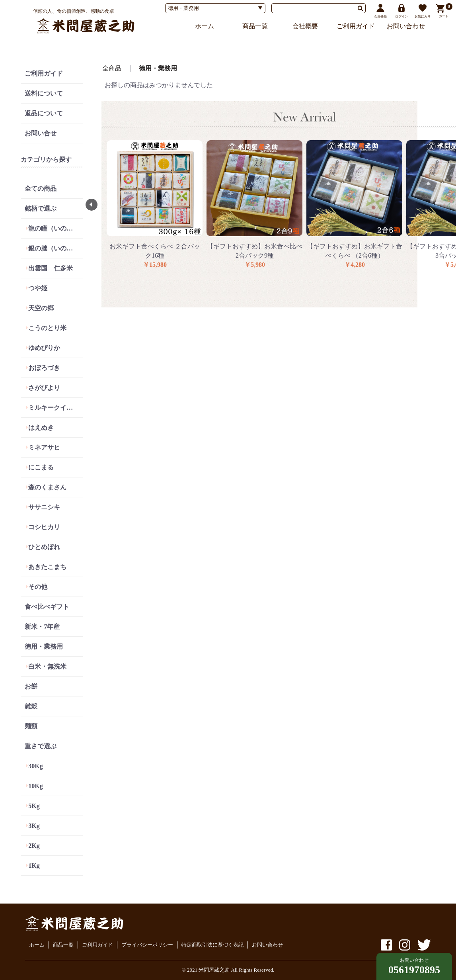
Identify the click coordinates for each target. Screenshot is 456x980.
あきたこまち (47, 567)
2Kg (34, 846)
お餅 (31, 686)
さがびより (44, 388)
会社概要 (305, 26)
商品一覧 (255, 26)
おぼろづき (44, 368)
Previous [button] (92, 205)
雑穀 (31, 706)
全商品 (112, 68)
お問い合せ (41, 133)
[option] (155, 205)
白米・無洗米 (47, 666)
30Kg (35, 766)
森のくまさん (47, 487)
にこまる (41, 467)
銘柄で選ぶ (41, 208)
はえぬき (41, 427)
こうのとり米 (47, 328)
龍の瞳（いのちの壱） (56, 228)
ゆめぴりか (44, 348)
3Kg (34, 826)
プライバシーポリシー (147, 945)
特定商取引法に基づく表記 (212, 945)
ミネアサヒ (44, 447)
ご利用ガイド (356, 26)
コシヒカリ (44, 527)
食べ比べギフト (47, 607)
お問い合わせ (406, 26)
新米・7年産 (42, 627)
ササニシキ (44, 507)
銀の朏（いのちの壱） (56, 248)
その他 (38, 587)
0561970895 (414, 970)
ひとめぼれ (44, 547)
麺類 (31, 726)
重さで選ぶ (41, 746)
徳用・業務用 (44, 646)
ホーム (205, 26)
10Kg (35, 786)
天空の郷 (41, 308)
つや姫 (38, 288)
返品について (44, 113)
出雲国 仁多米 (51, 268)
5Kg (34, 806)
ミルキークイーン (54, 408)
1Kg (34, 866)
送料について (44, 93)
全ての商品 (41, 189)
